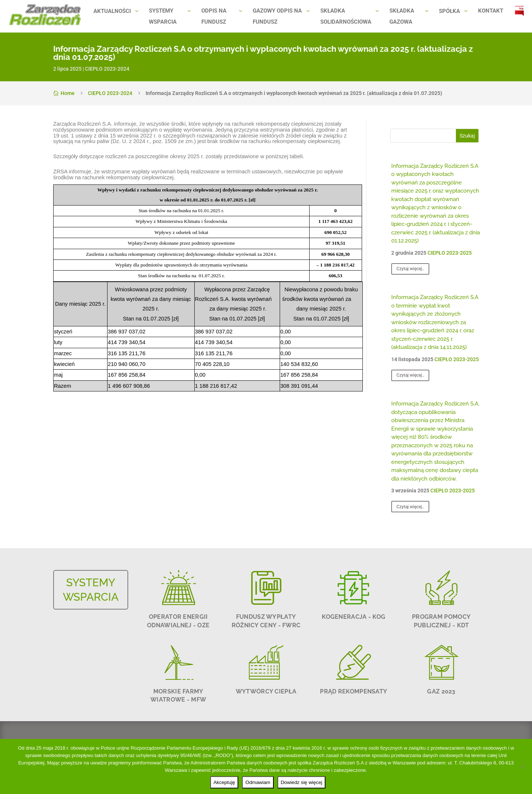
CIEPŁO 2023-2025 (450, 253)
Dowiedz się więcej (302, 782)
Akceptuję (224, 782)
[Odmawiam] (523, 767)
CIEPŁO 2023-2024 (107, 69)
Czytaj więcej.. (410, 269)
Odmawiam (258, 782)
